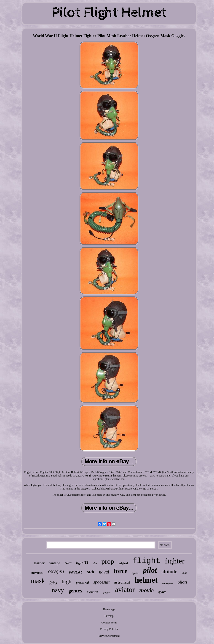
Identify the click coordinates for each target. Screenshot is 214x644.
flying (53, 583)
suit (91, 572)
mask (38, 581)
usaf (184, 573)
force (120, 571)
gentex (76, 591)
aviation (93, 592)
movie (147, 590)
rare (68, 563)
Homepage (109, 609)
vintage (55, 563)
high (67, 581)
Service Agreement (109, 636)
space (162, 592)
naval (104, 572)
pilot (150, 570)
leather (39, 563)
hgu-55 (135, 573)
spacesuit (101, 582)
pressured (82, 583)
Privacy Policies (109, 629)
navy (58, 590)
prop (108, 561)
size (95, 563)
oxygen (56, 571)
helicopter (168, 583)
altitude (169, 572)
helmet (146, 580)
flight (146, 561)
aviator (125, 590)
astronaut (122, 582)
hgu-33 (82, 563)
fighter (175, 561)
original (123, 563)
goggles (107, 592)
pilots (182, 582)
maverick (37, 573)
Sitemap (109, 616)
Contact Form (109, 623)
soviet (76, 572)
